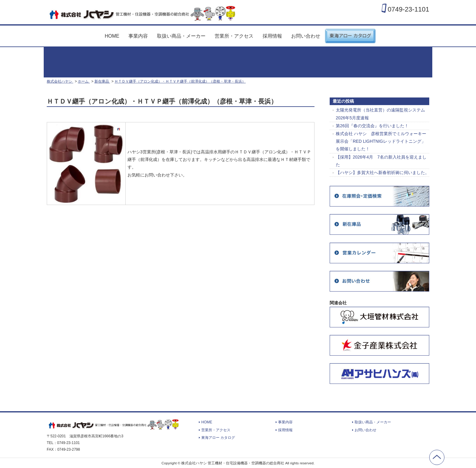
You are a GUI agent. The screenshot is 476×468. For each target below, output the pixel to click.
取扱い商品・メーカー (181, 36)
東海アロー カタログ (350, 34)
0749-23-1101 (408, 9)
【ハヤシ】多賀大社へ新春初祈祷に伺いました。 (382, 173)
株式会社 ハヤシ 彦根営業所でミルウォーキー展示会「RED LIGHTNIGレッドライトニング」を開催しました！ (381, 141)
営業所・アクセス (234, 36)
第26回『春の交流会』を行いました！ (372, 126)
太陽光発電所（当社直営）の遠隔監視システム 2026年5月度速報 (380, 114)
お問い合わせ (306, 36)
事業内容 (138, 36)
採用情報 (272, 36)
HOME (112, 36)
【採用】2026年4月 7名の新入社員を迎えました (381, 161)
